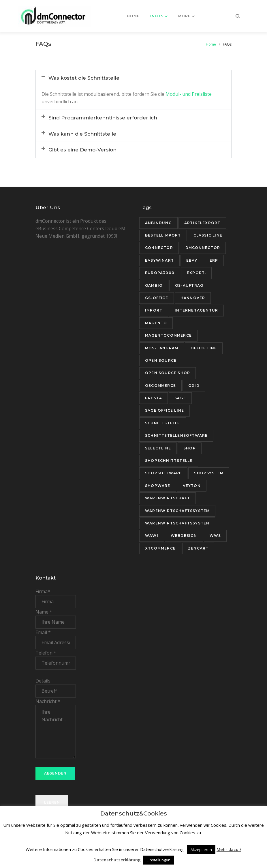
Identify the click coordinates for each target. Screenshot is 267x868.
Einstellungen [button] (159, 860)
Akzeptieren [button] (201, 850)
